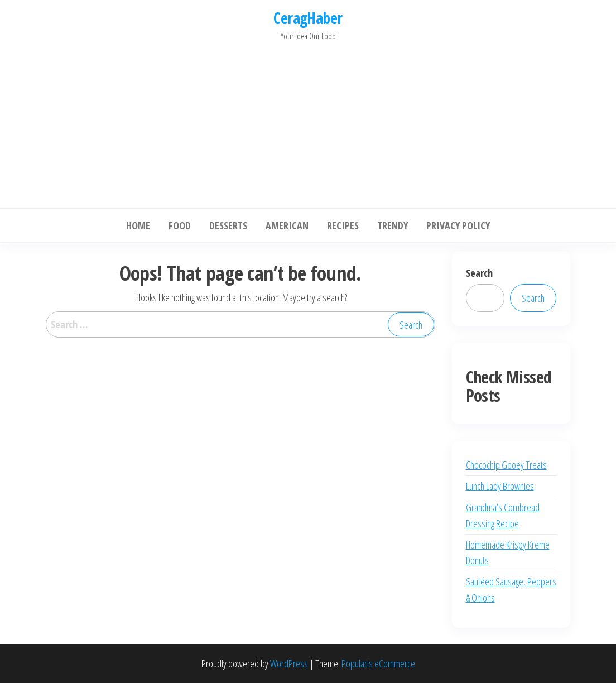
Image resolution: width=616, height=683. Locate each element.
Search (479, 273)
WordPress (289, 663)
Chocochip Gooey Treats (506, 465)
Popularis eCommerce (378, 663)
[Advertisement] (308, 122)
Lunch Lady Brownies (500, 486)
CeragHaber (308, 18)
